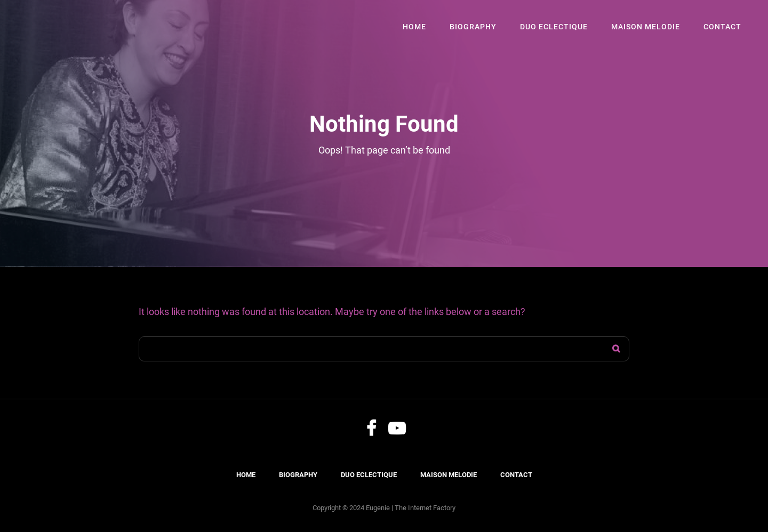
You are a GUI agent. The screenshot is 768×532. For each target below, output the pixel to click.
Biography (473, 27)
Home (414, 27)
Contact (722, 27)
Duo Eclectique (554, 27)
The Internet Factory (425, 508)
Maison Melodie (646, 27)
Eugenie (378, 508)
